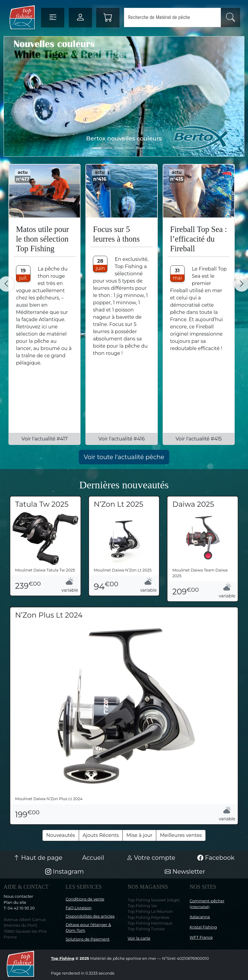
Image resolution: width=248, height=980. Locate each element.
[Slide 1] (108, 148)
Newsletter (185, 872)
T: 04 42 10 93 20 (19, 908)
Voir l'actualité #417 (45, 439)
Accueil (93, 858)
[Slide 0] (97, 148)
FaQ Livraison (79, 908)
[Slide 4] (140, 148)
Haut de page (38, 858)
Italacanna (200, 917)
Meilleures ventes (181, 835)
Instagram (65, 872)
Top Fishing (63, 958)
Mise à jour (139, 835)
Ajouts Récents (101, 835)
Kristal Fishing (203, 927)
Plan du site (15, 902)
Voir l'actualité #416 (121, 439)
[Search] (172, 17)
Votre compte (151, 858)
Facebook (216, 858)
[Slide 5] (151, 148)
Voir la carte (139, 938)
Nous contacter (18, 896)
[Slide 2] (119, 148)
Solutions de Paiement (88, 939)
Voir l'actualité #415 (199, 439)
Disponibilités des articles (90, 916)
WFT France (201, 937)
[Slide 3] (129, 148)
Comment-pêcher (207, 904)
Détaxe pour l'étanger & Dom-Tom (89, 928)
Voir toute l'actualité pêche (124, 457)
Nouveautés (61, 835)
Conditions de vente (85, 899)
